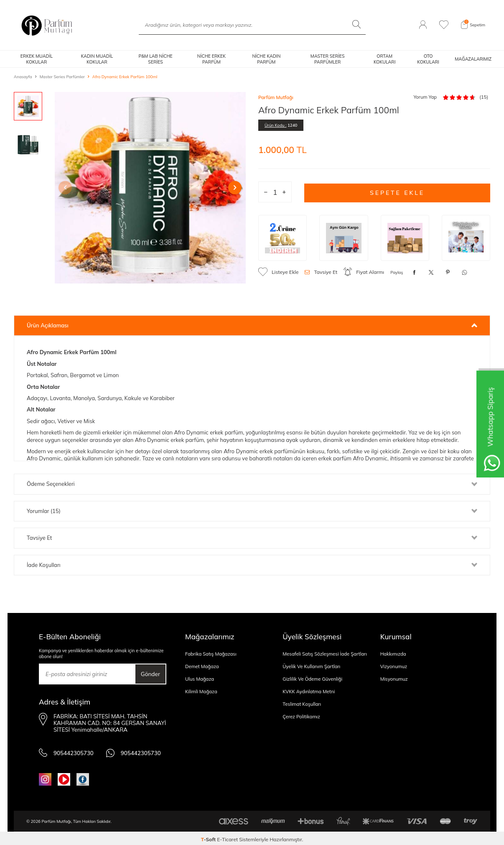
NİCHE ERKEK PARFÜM (211, 59)
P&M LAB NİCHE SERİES (155, 59)
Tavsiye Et (321, 272)
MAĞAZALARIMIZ (473, 59)
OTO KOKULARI (428, 59)
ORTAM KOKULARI (385, 59)
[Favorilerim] (444, 25)
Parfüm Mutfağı (276, 97)
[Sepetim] (473, 25)
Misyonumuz (394, 679)
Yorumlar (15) (252, 511)
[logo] (47, 25)
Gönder (149, 674)
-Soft (209, 837)
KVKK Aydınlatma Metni (309, 692)
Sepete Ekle (397, 192)
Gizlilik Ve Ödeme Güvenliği (312, 679)
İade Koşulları (252, 565)
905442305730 (63, 751)
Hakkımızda (393, 654)
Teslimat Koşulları (302, 704)
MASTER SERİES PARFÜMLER (328, 59)
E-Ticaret (227, 837)
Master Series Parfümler (62, 77)
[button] (69, 188)
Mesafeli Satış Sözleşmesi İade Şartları (325, 654)
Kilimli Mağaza (201, 692)
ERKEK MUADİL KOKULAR (37, 59)
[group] (150, 188)
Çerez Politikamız (301, 717)
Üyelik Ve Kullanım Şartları (311, 666)
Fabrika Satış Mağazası (211, 654)
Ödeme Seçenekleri (252, 484)
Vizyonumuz (394, 666)
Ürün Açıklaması (252, 325)
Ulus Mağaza (200, 679)
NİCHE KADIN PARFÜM (266, 59)
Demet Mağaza (202, 666)
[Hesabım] (423, 25)
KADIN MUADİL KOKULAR (97, 59)
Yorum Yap (425, 97)
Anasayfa (23, 77)
